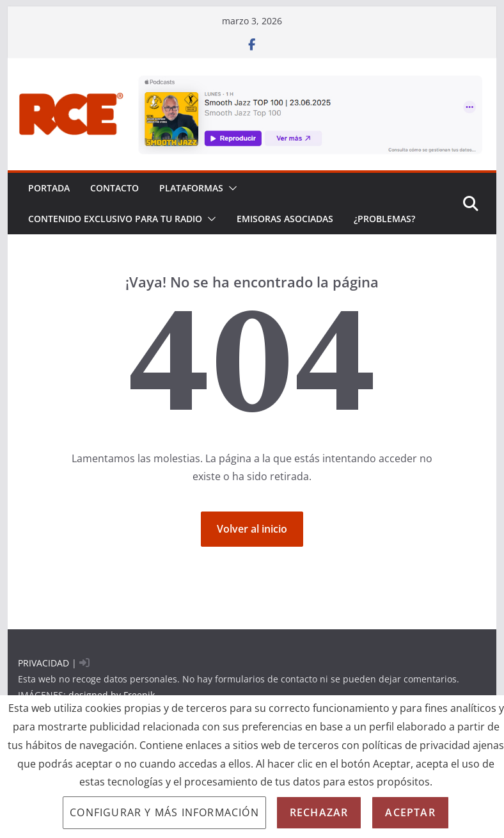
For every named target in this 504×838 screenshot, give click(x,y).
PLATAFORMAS (191, 188)
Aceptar (410, 812)
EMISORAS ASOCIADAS (285, 219)
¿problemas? (384, 219)
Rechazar (319, 812)
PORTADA (49, 188)
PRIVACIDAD (43, 663)
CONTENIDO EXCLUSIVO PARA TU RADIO (115, 219)
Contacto (114, 188)
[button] (230, 188)
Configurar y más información (164, 812)
